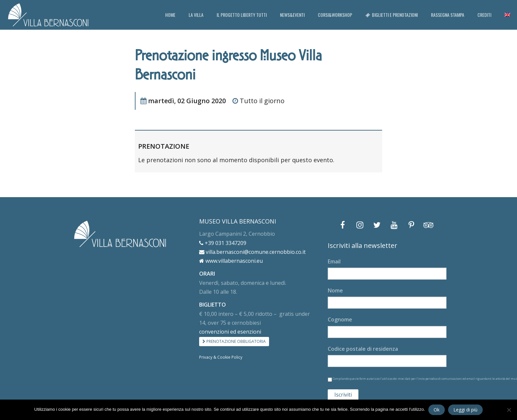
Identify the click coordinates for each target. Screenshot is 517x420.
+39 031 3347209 (223, 243)
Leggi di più (465, 410)
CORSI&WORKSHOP (335, 15)
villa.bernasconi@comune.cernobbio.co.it (252, 252)
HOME (170, 15)
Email (334, 261)
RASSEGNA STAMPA (448, 15)
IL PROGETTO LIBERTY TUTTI (242, 15)
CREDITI (484, 15)
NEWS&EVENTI (292, 15)
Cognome (340, 319)
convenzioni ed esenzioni (230, 332)
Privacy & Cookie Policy (221, 357)
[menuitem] (507, 15)
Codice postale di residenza (363, 349)
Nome (335, 290)
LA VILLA (196, 15)
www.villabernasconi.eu (231, 261)
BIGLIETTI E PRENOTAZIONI (392, 15)
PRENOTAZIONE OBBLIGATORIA (234, 341)
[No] (509, 410)
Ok (437, 410)
